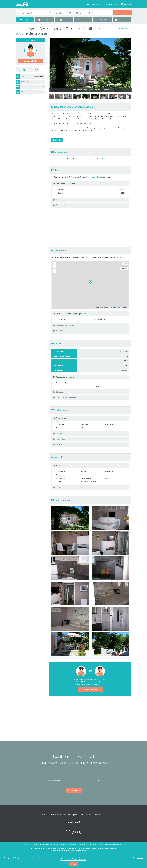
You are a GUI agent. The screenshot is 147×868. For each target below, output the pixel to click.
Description (25, 20)
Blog (105, 815)
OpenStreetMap (118, 308)
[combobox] (103, 13)
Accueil (43, 815)
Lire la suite (57, 140)
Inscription (111, 4)
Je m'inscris (74, 790)
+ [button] (55, 263)
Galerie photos (122, 20)
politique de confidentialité (67, 849)
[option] (95, 97)
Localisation (83, 20)
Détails (103, 20)
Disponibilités (44, 20)
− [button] (55, 267)
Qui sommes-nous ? (54, 815)
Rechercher (122, 13)
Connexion (126, 4)
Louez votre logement (92, 4)
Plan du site (97, 815)
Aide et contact (86, 815)
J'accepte (74, 864)
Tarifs (64, 20)
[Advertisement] (90, 228)
